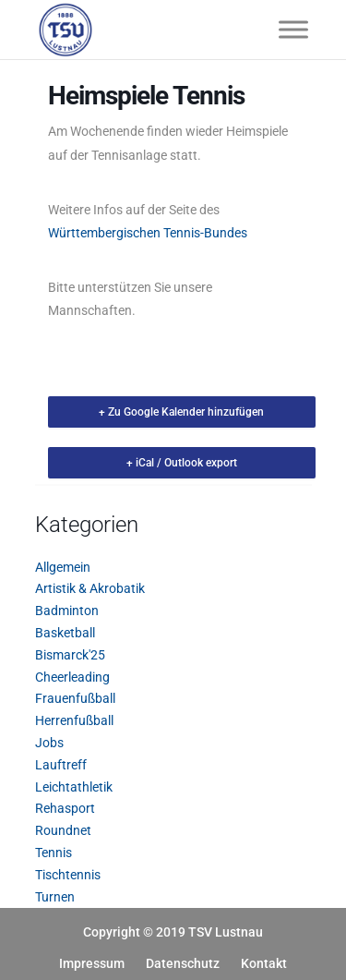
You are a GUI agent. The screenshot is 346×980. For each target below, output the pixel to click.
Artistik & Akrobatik (90, 588)
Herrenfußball (74, 720)
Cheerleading (72, 677)
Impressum (92, 963)
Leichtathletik (74, 787)
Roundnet (63, 830)
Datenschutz (183, 963)
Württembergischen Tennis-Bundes (148, 233)
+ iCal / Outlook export (182, 463)
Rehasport (65, 808)
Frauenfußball (75, 698)
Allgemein (63, 567)
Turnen (55, 897)
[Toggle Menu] (293, 29)
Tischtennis (68, 875)
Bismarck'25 (70, 655)
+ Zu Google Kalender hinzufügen (181, 412)
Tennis (54, 853)
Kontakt (264, 963)
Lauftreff (61, 765)
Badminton (67, 611)
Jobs (49, 743)
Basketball (65, 633)
